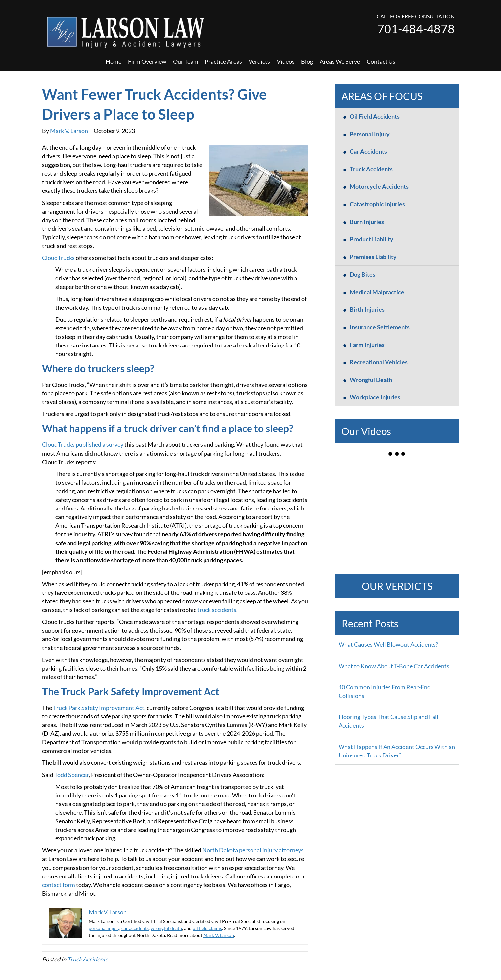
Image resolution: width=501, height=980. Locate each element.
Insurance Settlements (380, 327)
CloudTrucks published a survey (83, 444)
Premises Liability (373, 257)
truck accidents (217, 610)
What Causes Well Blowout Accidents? (388, 644)
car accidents (135, 928)
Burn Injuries (367, 222)
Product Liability (372, 239)
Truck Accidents (88, 959)
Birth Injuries (367, 309)
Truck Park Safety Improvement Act (99, 708)
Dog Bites (363, 274)
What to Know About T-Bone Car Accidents (394, 666)
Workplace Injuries (375, 397)
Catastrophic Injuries (377, 204)
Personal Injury (370, 134)
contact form (59, 885)
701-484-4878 (416, 29)
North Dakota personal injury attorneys (253, 850)
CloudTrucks (58, 258)
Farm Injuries (367, 345)
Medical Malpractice (377, 292)
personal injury (104, 928)
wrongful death (166, 928)
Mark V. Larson (219, 935)
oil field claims (207, 928)
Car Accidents (368, 151)
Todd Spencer (71, 775)
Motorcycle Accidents (379, 186)
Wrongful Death (371, 380)
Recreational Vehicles (379, 362)
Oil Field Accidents (375, 116)
